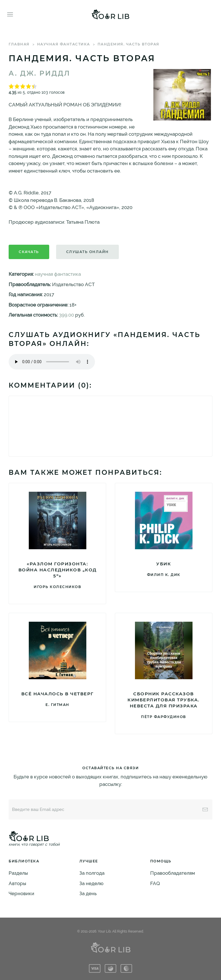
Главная (19, 44)
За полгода (92, 873)
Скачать (29, 252)
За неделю (92, 883)
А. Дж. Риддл (39, 73)
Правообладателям (173, 873)
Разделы (18, 873)
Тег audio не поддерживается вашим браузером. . (52, 362)
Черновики (21, 893)
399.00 (66, 315)
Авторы (17, 883)
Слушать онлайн (87, 252)
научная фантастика (64, 44)
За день (88, 893)
